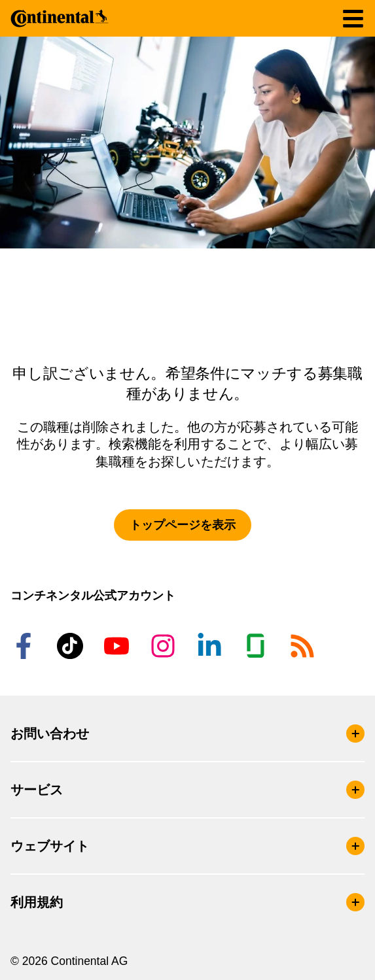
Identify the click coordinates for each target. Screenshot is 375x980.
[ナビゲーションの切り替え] (353, 19)
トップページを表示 (183, 525)
